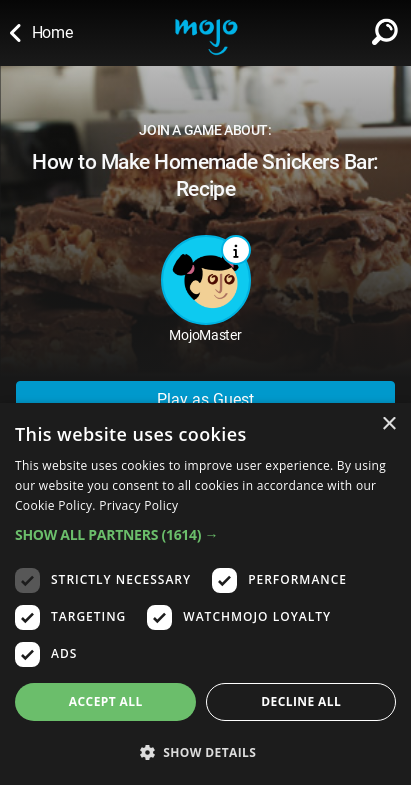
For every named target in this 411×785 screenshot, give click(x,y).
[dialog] (205, 594)
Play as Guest (205, 399)
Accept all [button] (106, 701)
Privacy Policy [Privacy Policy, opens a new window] (138, 505)
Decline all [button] (301, 701)
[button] (205, 534)
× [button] (388, 424)
